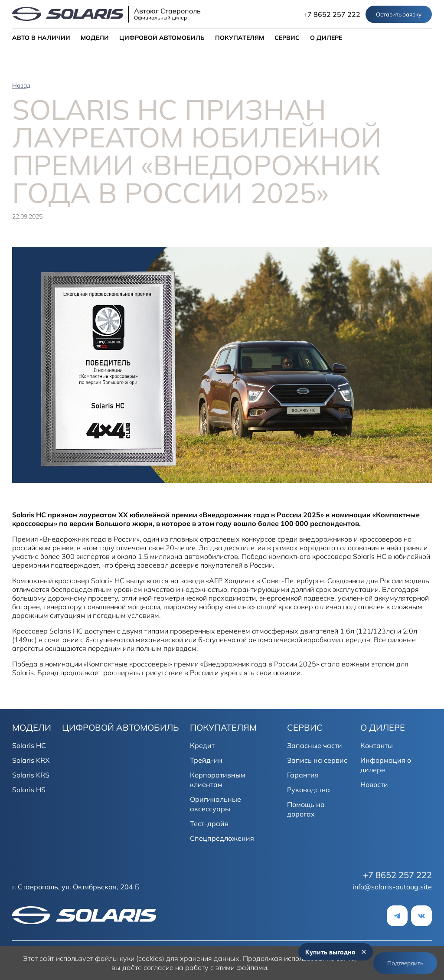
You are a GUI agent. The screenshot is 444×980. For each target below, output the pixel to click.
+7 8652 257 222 (332, 14)
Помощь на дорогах (306, 809)
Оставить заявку (399, 14)
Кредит (202, 745)
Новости (374, 784)
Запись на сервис (317, 760)
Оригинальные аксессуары (215, 804)
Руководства (309, 790)
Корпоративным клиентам (218, 780)
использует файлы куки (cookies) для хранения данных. (149, 958)
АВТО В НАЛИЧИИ (41, 38)
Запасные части (315, 745)
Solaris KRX (31, 760)
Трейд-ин (206, 760)
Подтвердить (405, 963)
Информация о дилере (386, 765)
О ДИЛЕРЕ (326, 38)
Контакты (377, 745)
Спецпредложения (222, 838)
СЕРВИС (287, 38)
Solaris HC (29, 745)
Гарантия (303, 775)
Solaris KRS (31, 775)
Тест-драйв (209, 823)
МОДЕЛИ (95, 38)
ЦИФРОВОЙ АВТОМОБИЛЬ (162, 38)
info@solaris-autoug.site (392, 887)
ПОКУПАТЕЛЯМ (240, 38)
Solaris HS (29, 790)
